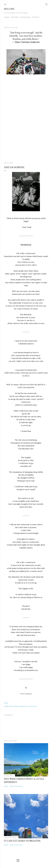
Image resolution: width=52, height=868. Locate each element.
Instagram (25, 17)
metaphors (23, 706)
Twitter (15, 17)
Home (7, 17)
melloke (15, 706)
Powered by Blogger (26, 860)
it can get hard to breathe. (22, 841)
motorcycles (32, 706)
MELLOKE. (9, 9)
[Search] (47, 4)
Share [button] (6, 703)
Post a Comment (16, 786)
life (10, 706)
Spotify (36, 17)
